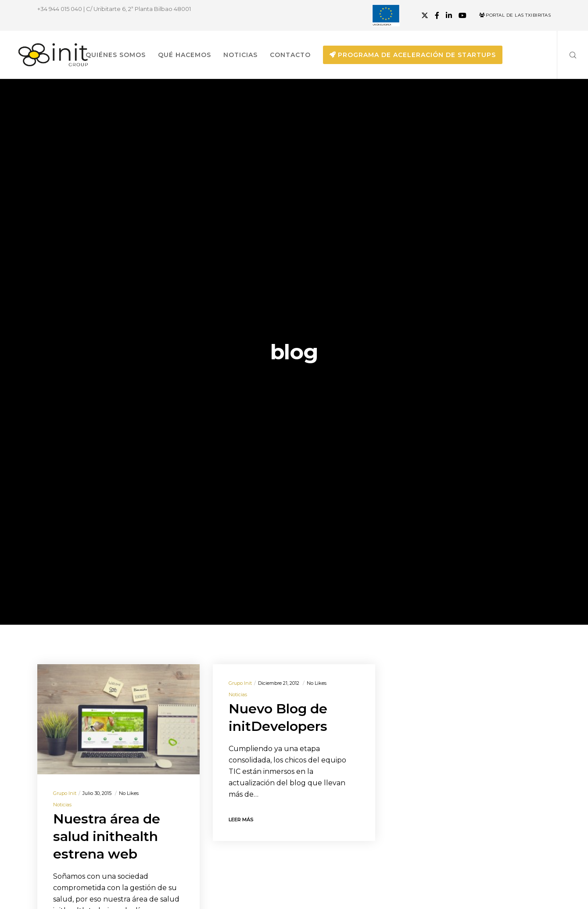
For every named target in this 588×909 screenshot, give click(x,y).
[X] (425, 15)
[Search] (567, 55)
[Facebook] (437, 15)
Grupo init (65, 793)
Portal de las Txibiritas (515, 15)
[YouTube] (463, 15)
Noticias (62, 805)
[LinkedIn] (449, 15)
